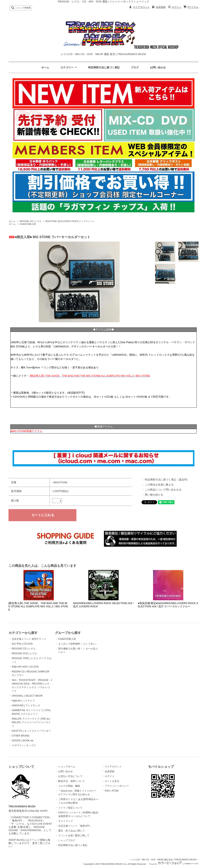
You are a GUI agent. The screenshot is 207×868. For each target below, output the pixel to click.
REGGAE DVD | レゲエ (24, 653)
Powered (174, 864)
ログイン (176, 7)
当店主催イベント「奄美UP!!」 (75, 826)
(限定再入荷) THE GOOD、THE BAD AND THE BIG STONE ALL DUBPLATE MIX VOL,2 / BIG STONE (38, 606)
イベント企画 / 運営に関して (74, 836)
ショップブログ (67, 840)
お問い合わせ (158, 67)
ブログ (135, 67)
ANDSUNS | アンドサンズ (26, 705)
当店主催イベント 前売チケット (29, 639)
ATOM (115, 791)
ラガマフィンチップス (24, 745)
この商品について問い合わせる (163, 490)
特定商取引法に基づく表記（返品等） (167, 480)
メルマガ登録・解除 (69, 786)
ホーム (45, 67)
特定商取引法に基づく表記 (104, 67)
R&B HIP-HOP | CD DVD (25, 667)
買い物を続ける (154, 495)
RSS (107, 791)
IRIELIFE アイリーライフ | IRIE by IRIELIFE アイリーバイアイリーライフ (31, 722)
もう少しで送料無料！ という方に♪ (77, 644)
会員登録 (161, 7)
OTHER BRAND (21, 736)
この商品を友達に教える (159, 485)
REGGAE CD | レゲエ (31, 221)
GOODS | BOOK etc (23, 741)
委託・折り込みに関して (72, 831)
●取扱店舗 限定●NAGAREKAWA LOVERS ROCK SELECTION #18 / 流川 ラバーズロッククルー (168, 605)
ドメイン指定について (70, 808)
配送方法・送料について (72, 781)
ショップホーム (67, 767)
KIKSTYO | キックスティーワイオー (31, 731)
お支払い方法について (70, 776)
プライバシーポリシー (117, 786)
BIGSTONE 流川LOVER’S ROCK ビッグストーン (70, 221)
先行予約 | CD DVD (22, 644)
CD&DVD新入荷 (28, 224)
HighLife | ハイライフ (23, 701)
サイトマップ (65, 821)
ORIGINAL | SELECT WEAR (27, 696)
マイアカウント (141, 7)
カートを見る (112, 781)
